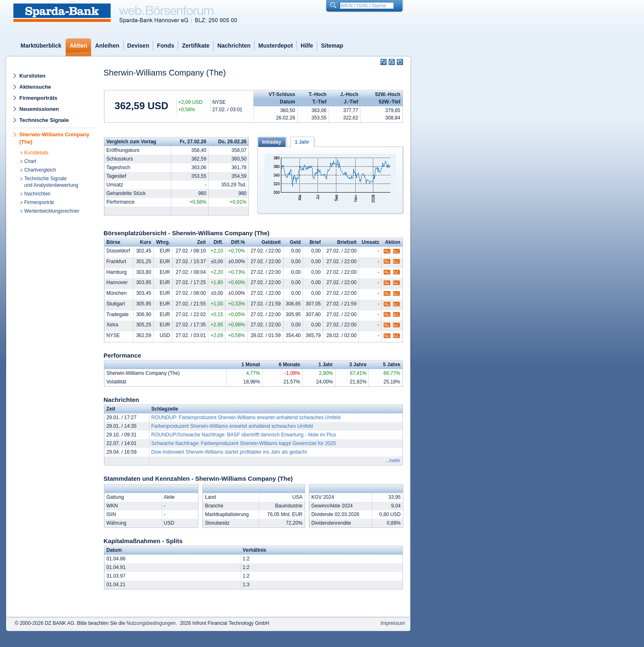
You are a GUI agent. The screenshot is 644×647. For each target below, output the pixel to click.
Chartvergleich (40, 170)
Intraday (272, 142)
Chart (30, 161)
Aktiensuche (35, 87)
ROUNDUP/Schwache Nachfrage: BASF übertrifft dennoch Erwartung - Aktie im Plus (244, 435)
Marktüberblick (41, 46)
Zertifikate (196, 46)
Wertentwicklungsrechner (52, 211)
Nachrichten (234, 46)
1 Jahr (302, 142)
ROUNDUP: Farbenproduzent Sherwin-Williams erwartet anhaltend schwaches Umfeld (246, 418)
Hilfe (307, 46)
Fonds (166, 46)
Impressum (393, 623)
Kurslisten (32, 76)
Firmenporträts (38, 98)
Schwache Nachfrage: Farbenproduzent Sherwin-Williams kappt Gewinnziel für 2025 (244, 443)
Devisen (138, 46)
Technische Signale (44, 120)
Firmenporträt (39, 202)
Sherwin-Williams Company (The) (54, 138)
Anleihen (107, 46)
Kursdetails (36, 153)
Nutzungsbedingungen (151, 623)
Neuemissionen (39, 109)
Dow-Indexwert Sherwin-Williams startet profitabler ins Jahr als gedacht (229, 452)
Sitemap (332, 46)
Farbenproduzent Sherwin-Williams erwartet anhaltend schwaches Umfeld (232, 426)
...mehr (392, 461)
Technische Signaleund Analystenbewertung (51, 182)
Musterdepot (276, 46)
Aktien (79, 46)
